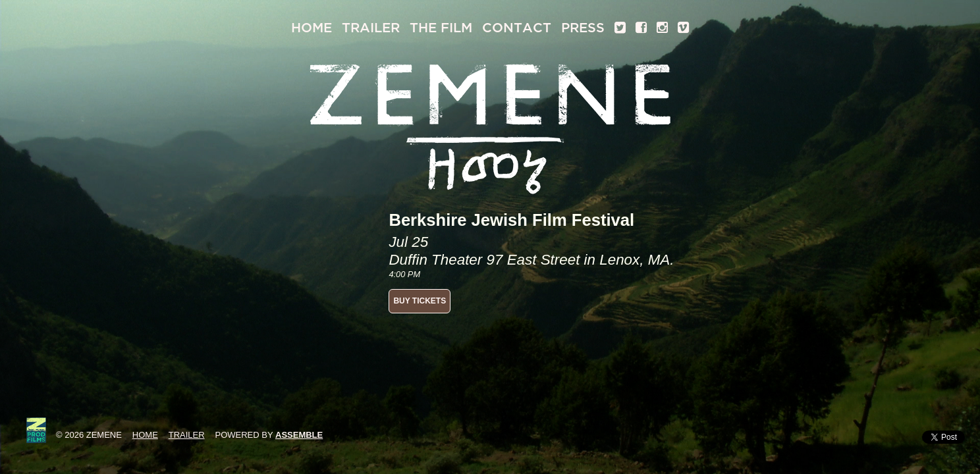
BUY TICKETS (420, 301)
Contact (517, 28)
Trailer (371, 28)
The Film (441, 28)
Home (312, 28)
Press (583, 28)
